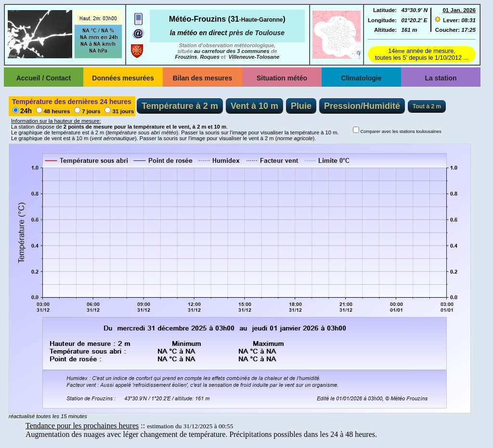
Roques (209, 57)
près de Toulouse (257, 33)
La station (441, 78)
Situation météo (282, 78)
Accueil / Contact (44, 78)
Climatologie (361, 78)
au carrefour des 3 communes (232, 51)
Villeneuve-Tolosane (254, 57)
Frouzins (186, 57)
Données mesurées (123, 78)
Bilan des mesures (203, 78)
